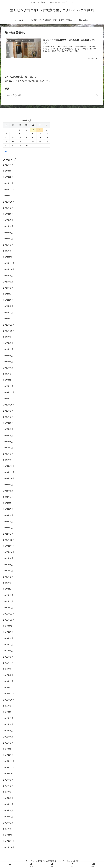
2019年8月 (8, 638)
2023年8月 (8, 343)
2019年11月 (9, 620)
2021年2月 (8, 528)
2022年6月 (8, 429)
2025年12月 (9, 190)
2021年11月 (9, 472)
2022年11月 (9, 399)
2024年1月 (8, 312)
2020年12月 (9, 540)
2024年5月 (8, 288)
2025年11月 (9, 196)
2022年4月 (8, 442)
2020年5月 (8, 583)
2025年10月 (9, 202)
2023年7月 (8, 349)
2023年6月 (8, 355)
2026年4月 (8, 165)
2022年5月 (8, 435)
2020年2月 (8, 601)
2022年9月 (8, 411)
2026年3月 (8, 171)
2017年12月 (9, 761)
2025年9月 (8, 208)
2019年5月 (8, 657)
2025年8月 (8, 214)
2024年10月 (9, 269)
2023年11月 (9, 325)
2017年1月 (8, 829)
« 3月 (5, 152)
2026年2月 (8, 177)
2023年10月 (9, 331)
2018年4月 (8, 737)
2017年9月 (8, 780)
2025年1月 (8, 251)
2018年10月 (9, 700)
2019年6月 (8, 651)
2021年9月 (8, 485)
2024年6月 (8, 282)
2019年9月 (8, 632)
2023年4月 (8, 368)
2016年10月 (9, 847)
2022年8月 (8, 417)
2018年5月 (8, 731)
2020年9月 (8, 558)
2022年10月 (9, 405)
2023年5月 (8, 362)
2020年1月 (8, 608)
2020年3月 (8, 595)
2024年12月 (9, 257)
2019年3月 (8, 669)
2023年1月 (8, 386)
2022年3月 (8, 448)
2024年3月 (8, 300)
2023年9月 (8, 337)
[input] (52, 95)
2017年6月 (8, 798)
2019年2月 (8, 675)
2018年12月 (9, 687)
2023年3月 (8, 374)
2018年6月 (8, 724)
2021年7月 (8, 497)
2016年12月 (9, 835)
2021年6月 (8, 503)
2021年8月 (8, 491)
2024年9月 (8, 276)
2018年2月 (8, 749)
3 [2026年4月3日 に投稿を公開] (33, 130)
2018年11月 (9, 694)
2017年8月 (8, 786)
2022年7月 (8, 423)
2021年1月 (8, 534)
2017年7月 (8, 792)
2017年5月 (8, 804)
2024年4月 (8, 294)
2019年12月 (9, 614)
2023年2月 (8, 380)
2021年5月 (8, 509)
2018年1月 (8, 755)
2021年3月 (8, 522)
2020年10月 (9, 552)
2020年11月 (9, 546)
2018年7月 (8, 718)
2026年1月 (8, 183)
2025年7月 (8, 220)
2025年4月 (8, 232)
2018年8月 (8, 712)
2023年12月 (9, 319)
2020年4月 (8, 589)
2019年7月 (8, 645)
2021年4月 (8, 515)
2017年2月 (8, 823)
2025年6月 (8, 226)
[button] (97, 95)
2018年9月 (8, 706)
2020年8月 (8, 565)
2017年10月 (9, 774)
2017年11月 (9, 767)
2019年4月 (8, 663)
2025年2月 (8, 245)
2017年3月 (8, 817)
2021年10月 (9, 478)
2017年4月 (8, 810)
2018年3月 (8, 743)
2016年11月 (9, 841)
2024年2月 (8, 306)
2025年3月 (8, 239)
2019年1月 (8, 681)
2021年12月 (9, 466)
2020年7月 (8, 571)
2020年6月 (8, 577)
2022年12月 (9, 392)
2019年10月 (9, 626)
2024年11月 (9, 263)
